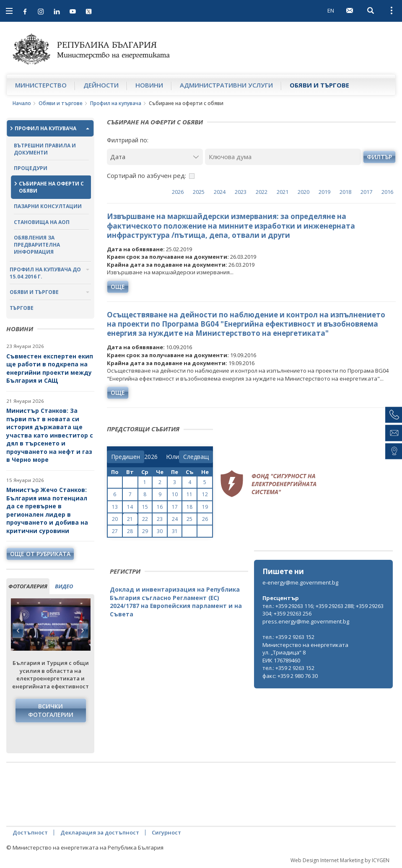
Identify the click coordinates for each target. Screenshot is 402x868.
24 (175, 519)
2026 (178, 192)
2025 (199, 192)
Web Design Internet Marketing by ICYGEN (340, 860)
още (118, 287)
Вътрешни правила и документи (45, 149)
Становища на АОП (42, 222)
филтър (379, 157)
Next (83, 631)
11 (189, 494)
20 (115, 519)
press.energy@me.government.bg (306, 621)
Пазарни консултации (48, 206)
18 (189, 507)
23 (160, 519)
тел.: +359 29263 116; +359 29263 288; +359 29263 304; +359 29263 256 (323, 610)
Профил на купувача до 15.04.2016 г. (45, 273)
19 (205, 507)
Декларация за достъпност (100, 832)
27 (115, 531)
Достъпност (30, 832)
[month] (172, 457)
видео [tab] (64, 586)
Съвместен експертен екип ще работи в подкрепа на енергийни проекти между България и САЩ (50, 368)
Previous (18, 631)
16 (160, 507)
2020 (303, 192)
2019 (324, 192)
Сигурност (166, 832)
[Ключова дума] (283, 157)
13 (115, 507)
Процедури (31, 168)
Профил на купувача (116, 103)
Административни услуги (226, 85)
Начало (22, 103)
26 (205, 519)
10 (175, 494)
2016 (387, 192)
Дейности (101, 85)
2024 (220, 192)
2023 (241, 192)
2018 (345, 192)
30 (160, 531)
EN (331, 10)
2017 (366, 192)
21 (130, 519)
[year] (151, 457)
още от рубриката (40, 554)
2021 (283, 192)
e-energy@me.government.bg (300, 582)
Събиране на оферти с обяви (51, 187)
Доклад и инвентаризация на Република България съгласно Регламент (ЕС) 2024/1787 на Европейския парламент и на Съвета (176, 602)
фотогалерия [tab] (28, 586)
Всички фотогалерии (51, 710)
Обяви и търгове (319, 85)
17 (175, 507)
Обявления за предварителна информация (37, 245)
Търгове (22, 308)
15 (145, 507)
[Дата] (155, 157)
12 (205, 494)
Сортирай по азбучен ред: (147, 175)
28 (130, 531)
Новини (149, 85)
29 (145, 531)
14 (130, 507)
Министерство (41, 85)
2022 (262, 192)
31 (175, 531)
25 (189, 519)
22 (145, 519)
